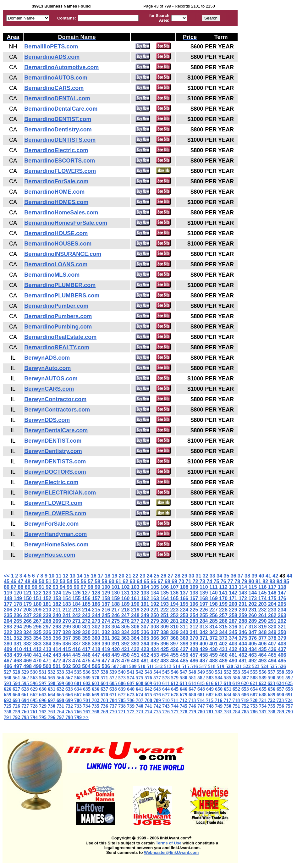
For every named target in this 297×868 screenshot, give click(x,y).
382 (28, 644)
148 (9, 598)
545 (167, 672)
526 (282, 666)
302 (97, 627)
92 (49, 587)
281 (175, 621)
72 (196, 581)
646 (184, 689)
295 (28, 627)
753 (255, 706)
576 (149, 678)
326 (48, 632)
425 (165, 649)
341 (195, 632)
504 (87, 666)
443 (58, 655)
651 (228, 689)
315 (224, 627)
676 (158, 695)
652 (237, 689)
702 (96, 700)
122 (38, 593)
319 (263, 627)
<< (7, 576)
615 (201, 683)
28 (178, 576)
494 (273, 661)
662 (35, 695)
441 (38, 655)
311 (185, 627)
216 (106, 610)
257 (224, 615)
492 (253, 661)
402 (224, 644)
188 (116, 604)
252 (175, 615)
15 (87, 576)
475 (87, 661)
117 (273, 587)
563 (35, 678)
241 (67, 615)
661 (26, 695)
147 (282, 593)
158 (106, 598)
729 (43, 706)
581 (193, 678)
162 (146, 598)
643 (158, 689)
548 (193, 672)
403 (234, 644)
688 (263, 695)
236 (18, 615)
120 (18, 593)
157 (97, 598)
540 (123, 672)
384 (48, 644)
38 (248, 576)
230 (243, 610)
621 (254, 683)
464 (263, 655)
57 (91, 581)
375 (243, 638)
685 (237, 695)
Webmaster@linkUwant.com (171, 852)
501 (58, 666)
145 (263, 593)
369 (185, 638)
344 (224, 632)
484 (175, 661)
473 (67, 661)
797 (61, 717)
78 (238, 581)
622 (263, 683)
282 (185, 621)
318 (253, 627)
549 (202, 672)
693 (17, 700)
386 (67, 644)
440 (28, 655)
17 (101, 576)
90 (35, 587)
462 (243, 655)
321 (282, 627)
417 (87, 649)
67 (161, 581)
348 (263, 632)
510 (142, 666)
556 (263, 672)
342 (204, 632)
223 (175, 610)
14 (80, 576)
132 (136, 593)
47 (21, 581)
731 (61, 706)
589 (263, 678)
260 (253, 615)
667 (79, 695)
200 (234, 604)
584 (219, 678)
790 (289, 712)
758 (8, 712)
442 (48, 655)
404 (243, 644)
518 (212, 666)
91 (42, 587)
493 (263, 661)
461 (234, 655)
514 (177, 666)
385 (58, 644)
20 (122, 576)
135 (165, 593)
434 (253, 649)
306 (136, 627)
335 (136, 632)
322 (9, 632)
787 (263, 712)
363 (126, 638)
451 (136, 655)
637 (105, 689)
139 (204, 593)
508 (125, 666)
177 (9, 604)
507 (116, 666)
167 (195, 598)
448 (106, 655)
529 (26, 672)
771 (123, 712)
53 (63, 581)
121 (28, 593)
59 (105, 581)
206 (9, 610)
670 (105, 695)
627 (17, 689)
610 (158, 683)
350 (282, 632)
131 (126, 593)
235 (9, 615)
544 (158, 672)
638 (114, 689)
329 (77, 632)
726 (17, 706)
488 (214, 661)
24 (150, 576)
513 (168, 666)
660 (17, 695)
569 (87, 678)
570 (96, 678)
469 (28, 661)
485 (185, 661)
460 (224, 655)
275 (116, 621)
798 (70, 717)
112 (224, 587)
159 (116, 598)
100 (107, 587)
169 (214, 598)
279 (155, 621)
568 (79, 678)
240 (58, 615)
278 (146, 621)
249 (146, 615)
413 (48, 649)
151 (38, 598)
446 (87, 655)
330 (87, 632)
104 (146, 587)
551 (219, 672)
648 (202, 689)
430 (214, 649)
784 (237, 712)
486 (195, 661)
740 (140, 706)
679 (184, 695)
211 (58, 610)
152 (48, 598)
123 (48, 593)
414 (58, 649)
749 (219, 706)
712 (184, 700)
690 (281, 695)
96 (77, 587)
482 (155, 661)
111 (214, 587)
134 (155, 593)
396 (165, 644)
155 (77, 598)
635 (87, 689)
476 (97, 661)
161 (136, 598)
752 (246, 706)
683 (219, 695)
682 (211, 695)
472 (58, 661)
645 (175, 689)
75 (217, 581)
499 (38, 666)
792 (17, 717)
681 (202, 695)
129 (106, 593)
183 (67, 604)
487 (204, 661)
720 (254, 700)
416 (77, 649)
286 (224, 621)
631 (52, 689)
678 (175, 695)
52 (56, 581)
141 (224, 593)
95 (70, 587)
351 (9, 638)
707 (140, 700)
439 (18, 655)
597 (43, 683)
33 (213, 576)
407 (273, 644)
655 (263, 689)
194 (175, 604)
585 (228, 678)
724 (289, 700)
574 (131, 678)
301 (87, 627)
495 (282, 661)
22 (136, 576)
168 (204, 598)
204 (273, 604)
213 (77, 610)
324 (28, 632)
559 (289, 672)
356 (58, 638)
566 (61, 678)
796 (52, 717)
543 (149, 672)
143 (243, 593)
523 (256, 666)
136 (175, 593)
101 (116, 587)
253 (185, 615)
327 (58, 632)
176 (282, 598)
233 (273, 610)
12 (66, 576)
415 (67, 649)
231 (253, 610)
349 (273, 632)
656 (272, 689)
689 (272, 695)
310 (175, 627)
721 (263, 700)
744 (175, 706)
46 (14, 581)
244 (97, 615)
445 (77, 655)
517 (204, 666)
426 (175, 649)
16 (94, 576)
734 (87, 706)
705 (123, 700)
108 (185, 587)
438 (9, 655)
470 (38, 661)
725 (8, 706)
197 (204, 604)
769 (105, 712)
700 (79, 700)
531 (43, 672)
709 (158, 700)
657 (281, 689)
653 (246, 689)
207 (18, 610)
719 (245, 700)
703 (105, 700)
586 (237, 678)
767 (87, 712)
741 (149, 706)
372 (214, 638)
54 (70, 581)
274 (106, 621)
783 (228, 712)
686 (246, 695)
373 (224, 638)
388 (87, 644)
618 (228, 683)
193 (165, 604)
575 (140, 678)
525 (274, 666)
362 (116, 638)
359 (87, 638)
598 (52, 683)
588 (255, 678)
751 (237, 706)
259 (243, 615)
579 (175, 678)
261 (263, 615)
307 (146, 627)
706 (131, 700)
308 (155, 627)
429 (204, 649)
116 (263, 587)
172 (243, 598)
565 (52, 678)
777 (175, 712)
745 (184, 706)
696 (43, 700)
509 (134, 666)
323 (18, 632)
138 (195, 593)
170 (224, 598)
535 (79, 672)
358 (77, 638)
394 (146, 644)
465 (273, 655)
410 (18, 649)
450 (126, 655)
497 (18, 666)
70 (182, 581)
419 (106, 649)
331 (97, 632)
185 (87, 604)
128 (97, 593)
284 (204, 621)
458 (204, 655)
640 (131, 689)
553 (237, 672)
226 (204, 610)
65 (147, 581)
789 (281, 712)
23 (143, 576)
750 (228, 706)
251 (165, 615)
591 (281, 678)
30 (192, 576)
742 (158, 706)
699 (70, 700)
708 (149, 700)
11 (59, 576)
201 (243, 604)
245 (106, 615)
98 (91, 587)
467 (9, 661)
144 (253, 593)
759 (17, 712)
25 (157, 576)
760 (26, 712)
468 (18, 661)
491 (243, 661)
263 (282, 615)
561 (17, 678)
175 (273, 598)
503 (77, 666)
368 (175, 638)
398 (185, 644)
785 (246, 712)
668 (87, 695)
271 (77, 621)
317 (243, 627)
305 (126, 627)
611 (166, 683)
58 (98, 581)
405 (253, 644)
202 (253, 604)
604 (105, 683)
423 (146, 649)
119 (9, 593)
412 (38, 649)
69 (175, 581)
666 (70, 695)
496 (9, 666)
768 (96, 712)
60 (112, 581)
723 (281, 700)
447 (97, 655)
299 (67, 627)
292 (282, 621)
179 (28, 604)
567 (70, 678)
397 (175, 644)
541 (131, 672)
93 (56, 587)
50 (42, 581)
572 (114, 678)
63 (133, 581)
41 (269, 576)
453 (155, 655)
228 (224, 610)
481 (146, 661)
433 (243, 649)
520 (230, 666)
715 (210, 700)
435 (263, 649)
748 (211, 706)
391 (116, 644)
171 (234, 598)
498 (28, 666)
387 (77, 644)
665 (61, 695)
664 (52, 695)
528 (17, 672)
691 (289, 695)
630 (43, 689)
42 (276, 576)
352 (18, 638)
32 (206, 576)
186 (97, 604)
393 (136, 644)
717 (228, 700)
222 (165, 610)
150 (28, 598)
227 (214, 610)
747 (202, 706)
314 (214, 627)
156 (87, 598)
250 (155, 615)
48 (28, 581)
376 (253, 638)
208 (28, 610)
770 (114, 712)
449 (116, 655)
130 (116, 593)
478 (116, 661)
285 (214, 621)
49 (35, 581)
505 (97, 666)
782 (219, 712)
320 (273, 627)
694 (26, 700)
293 (9, 627)
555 (255, 672)
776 (167, 712)
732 (70, 706)
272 (87, 621)
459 (214, 655)
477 (106, 661)
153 (58, 598)
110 (204, 587)
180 (38, 604)
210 (48, 610)
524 (265, 666)
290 (263, 621)
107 (175, 587)
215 (97, 610)
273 (97, 621)
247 (126, 615)
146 (273, 593)
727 (26, 706)
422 (136, 649)
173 (253, 598)
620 (245, 683)
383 (38, 644)
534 (70, 672)
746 (193, 706)
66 (154, 581)
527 (8, 672)
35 (227, 576)
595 (26, 683)
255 (204, 615)
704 (114, 700)
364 (136, 638)
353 (28, 638)
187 (106, 604)
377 (263, 638)
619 (237, 683)
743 (167, 706)
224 (185, 610)
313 (204, 627)
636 (96, 689)
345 (234, 632)
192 (155, 604)
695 (35, 700)
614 (193, 683)
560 (8, 678)
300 (77, 627)
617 (219, 683)
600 (70, 683)
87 (14, 587)
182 (58, 604)
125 (67, 593)
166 (185, 598)
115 (253, 587)
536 (87, 672)
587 (246, 678)
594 (17, 683)
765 (70, 712)
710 (167, 700)
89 (28, 587)
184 (77, 604)
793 (26, 717)
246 (116, 615)
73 (203, 581)
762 (43, 712)
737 (114, 706)
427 (185, 649)
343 (214, 632)
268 (48, 621)
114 (243, 587)
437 (282, 649)
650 (219, 689)
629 (35, 689)
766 (79, 712)
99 (98, 587)
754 (263, 706)
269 (58, 621)
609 (149, 683)
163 (155, 598)
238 (38, 615)
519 (221, 666)
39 (255, 576)
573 (123, 678)
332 (106, 632)
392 (126, 644)
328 (67, 632)
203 (263, 604)
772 (131, 712)
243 (87, 615)
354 (38, 638)
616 (210, 683)
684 (228, 695)
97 (84, 587)
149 (18, 598)
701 (87, 700)
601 (79, 683)
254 (195, 615)
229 (234, 610)
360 (97, 638)
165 (175, 598)
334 (126, 632)
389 (97, 644)
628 (26, 689)
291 (273, 621)
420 (116, 649)
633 (70, 689)
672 (123, 695)
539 (114, 672)
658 (289, 689)
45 (7, 581)
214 (87, 610)
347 (253, 632)
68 (168, 581)
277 (136, 621)
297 (48, 627)
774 (149, 712)
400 (204, 644)
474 (77, 661)
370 (195, 638)
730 (52, 706)
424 (155, 649)
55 (77, 581)
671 (114, 695)
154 (67, 598)
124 (58, 593)
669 (96, 695)
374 (234, 638)
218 (126, 610)
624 (281, 683)
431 (224, 649)
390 (106, 644)
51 (49, 581)
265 (18, 621)
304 (116, 627)
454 (165, 655)
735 (96, 706)
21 (129, 576)
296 (38, 627)
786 (255, 712)
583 (211, 678)
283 (195, 621)
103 (136, 587)
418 (97, 649)
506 (106, 666)
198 (214, 604)
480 (136, 661)
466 (282, 655)
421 (126, 649)
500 (48, 666)
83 (273, 581)
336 (146, 632)
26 (164, 576)
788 (272, 712)
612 (175, 683)
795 (43, 717)
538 (105, 672)
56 (84, 581)
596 (35, 683)
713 (193, 700)
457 (195, 655)
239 (48, 615)
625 (289, 683)
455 (175, 655)
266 (28, 621)
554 (246, 672)
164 (165, 598)
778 (184, 712)
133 (146, 593)
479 (126, 661)
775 (158, 712)
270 (67, 621)
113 (234, 587)
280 (165, 621)
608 (140, 683)
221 (155, 610)
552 (228, 672)
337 (155, 632)
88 (21, 587)
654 (255, 689)
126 (77, 593)
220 (146, 610)
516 (195, 666)
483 (165, 661)
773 (140, 712)
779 (193, 712)
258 (234, 615)
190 (136, 604)
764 (61, 712)
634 (79, 689)
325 (38, 632)
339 (175, 632)
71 (189, 581)
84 (280, 581)
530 (35, 672)
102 (126, 587)
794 (35, 717)
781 (211, 712)
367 (165, 638)
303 (106, 627)
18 (108, 576)
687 (255, 695)
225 (195, 610)
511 (151, 666)
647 (193, 689)
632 (61, 689)
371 (204, 638)
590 (272, 678)
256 (214, 615)
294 (18, 627)
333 (116, 632)
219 (136, 610)
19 (115, 576)
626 (8, 689)
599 (61, 683)
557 (272, 672)
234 (282, 610)
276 (126, 621)
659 (8, 695)
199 (224, 604)
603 (96, 683)
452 (146, 655)
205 (282, 604)
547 (184, 672)
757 (289, 706)
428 (195, 649)
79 (245, 581)
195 (185, 604)
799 (79, 717)
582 (202, 678)
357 (67, 638)
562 (26, 678)
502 (67, 666)
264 (9, 621)
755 (272, 706)
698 (61, 700)
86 (7, 587)
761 (35, 712)
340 (185, 632)
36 (234, 576)
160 (126, 598)
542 (140, 672)
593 (8, 683)
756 (281, 706)
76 (224, 581)
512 (160, 666)
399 (195, 644)
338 (165, 632)
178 (18, 604)
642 (149, 689)
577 (158, 678)
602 (87, 683)
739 (131, 706)
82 (266, 581)
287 (234, 621)
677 (167, 695)
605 (114, 683)
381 (18, 644)
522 (248, 666)
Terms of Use (169, 843)
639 (123, 689)
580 (184, 678)
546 (175, 672)
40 (262, 576)
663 (43, 695)
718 (237, 700)
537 (96, 672)
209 (38, 610)
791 (8, 717)
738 (123, 706)
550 (211, 672)
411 (28, 649)
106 (165, 587)
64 (140, 581)
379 (282, 638)
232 (263, 610)
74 (210, 581)
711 (175, 700)
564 (43, 678)
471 (48, 661)
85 (286, 581)
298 (58, 627)
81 (259, 581)
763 (52, 712)
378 (273, 638)
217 (116, 610)
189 (126, 604)
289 (253, 621)
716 (219, 700)
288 (243, 621)
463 (253, 655)
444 (67, 655)
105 (155, 587)
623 (272, 683)
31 (199, 576)
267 (38, 621)
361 (106, 638)
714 (201, 700)
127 (87, 593)
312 (195, 627)
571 (105, 678)
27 (171, 576)
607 (131, 683)
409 (9, 649)
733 (79, 706)
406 (263, 644)
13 (73, 576)
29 (185, 576)
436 (273, 649)
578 (167, 678)
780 (202, 712)
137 (185, 593)
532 (52, 672)
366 (155, 638)
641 (140, 689)
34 (220, 576)
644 (167, 689)
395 (155, 644)
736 (105, 706)
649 (211, 689)
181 (48, 604)
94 (63, 587)
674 (140, 695)
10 (52, 576)
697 (52, 700)
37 (241, 576)
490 (234, 661)
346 (243, 632)
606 (123, 683)
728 (35, 706)
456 (185, 655)
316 (234, 627)
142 (234, 593)
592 (289, 678)
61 (119, 581)
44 (289, 576)
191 (146, 604)
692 (8, 700)
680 (193, 695)
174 (263, 598)
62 (126, 581)
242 (77, 615)
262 (273, 615)
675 (149, 695)
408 (282, 644)
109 (195, 587)
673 (131, 695)
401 (214, 644)
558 (281, 672)
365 (146, 638)
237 (28, 615)
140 (214, 593)
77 (231, 581)
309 (165, 627)
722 (272, 700)
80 (252, 581)
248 (136, 615)
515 (186, 666)
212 (67, 610)
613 (184, 683)
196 (195, 604)
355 (48, 638)
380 (9, 644)
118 (282, 587)
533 (61, 672)
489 (224, 661)
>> (86, 717)
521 (239, 666)
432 (234, 649)
